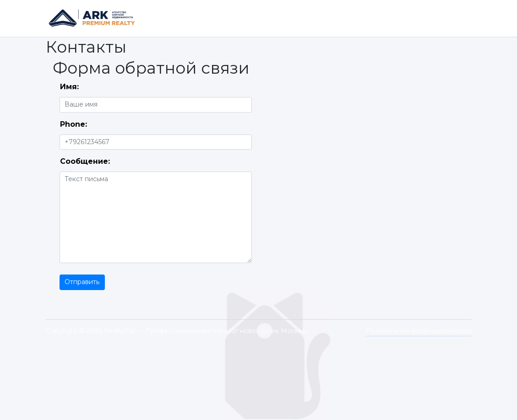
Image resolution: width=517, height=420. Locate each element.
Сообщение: (85, 161)
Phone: (73, 124)
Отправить (82, 282)
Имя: (69, 87)
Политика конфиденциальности (419, 331)
